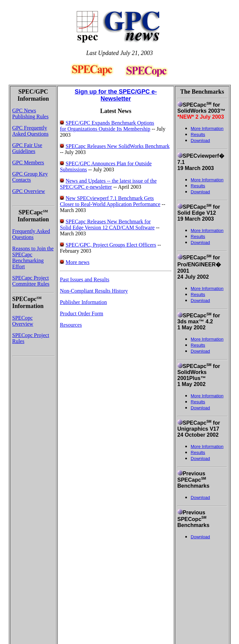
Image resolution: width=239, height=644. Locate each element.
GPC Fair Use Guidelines (27, 148)
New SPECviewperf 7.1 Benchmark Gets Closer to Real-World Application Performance (110, 201)
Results (198, 186)
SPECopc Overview (23, 321)
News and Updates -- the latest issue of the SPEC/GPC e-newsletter (108, 184)
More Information (207, 180)
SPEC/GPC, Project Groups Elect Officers (111, 245)
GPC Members (28, 162)
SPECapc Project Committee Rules (31, 281)
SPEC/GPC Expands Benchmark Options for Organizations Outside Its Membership (107, 126)
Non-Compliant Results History (94, 291)
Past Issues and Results (84, 279)
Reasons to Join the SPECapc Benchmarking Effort (33, 257)
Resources (71, 325)
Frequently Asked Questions (31, 234)
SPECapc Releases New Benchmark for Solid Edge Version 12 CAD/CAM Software (107, 224)
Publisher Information (83, 302)
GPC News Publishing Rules (31, 113)
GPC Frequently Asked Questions (31, 131)
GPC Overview (29, 191)
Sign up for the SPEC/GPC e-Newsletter (116, 95)
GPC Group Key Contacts (30, 177)
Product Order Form (81, 313)
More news (77, 262)
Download (200, 140)
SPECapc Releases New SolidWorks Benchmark (117, 146)
